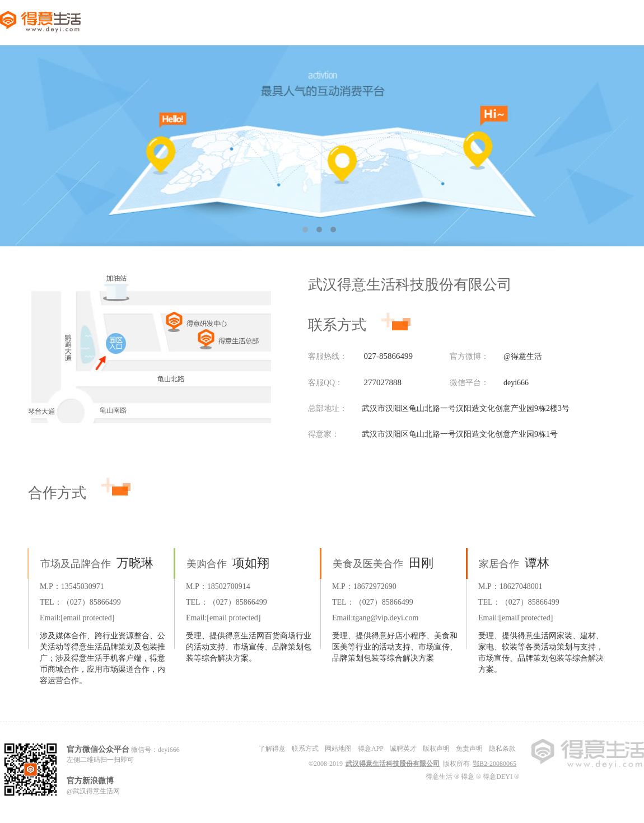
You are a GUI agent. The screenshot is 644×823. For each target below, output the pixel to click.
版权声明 (436, 749)
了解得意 (272, 749)
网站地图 (338, 749)
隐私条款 (502, 749)
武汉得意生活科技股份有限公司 (393, 764)
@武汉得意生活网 (93, 791)
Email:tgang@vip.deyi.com (375, 618)
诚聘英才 (403, 749)
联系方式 (305, 749)
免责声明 (469, 749)
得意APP (371, 749)
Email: (77, 618)
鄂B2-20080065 (494, 764)
